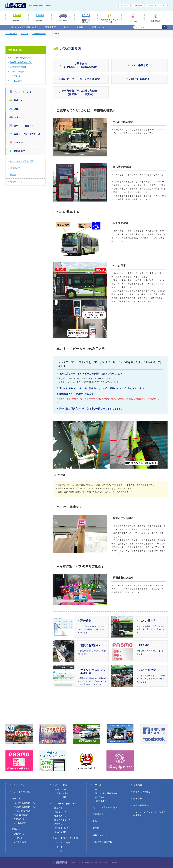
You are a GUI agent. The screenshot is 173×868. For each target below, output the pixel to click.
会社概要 (124, 6)
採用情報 (138, 6)
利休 (66, 27)
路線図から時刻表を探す (21, 62)
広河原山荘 (50, 27)
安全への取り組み (157, 6)
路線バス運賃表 (17, 72)
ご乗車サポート (17, 76)
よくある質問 (16, 81)
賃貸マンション (99, 27)
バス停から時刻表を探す (21, 58)
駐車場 (80, 27)
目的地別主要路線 (18, 67)
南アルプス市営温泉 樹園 (24, 27)
